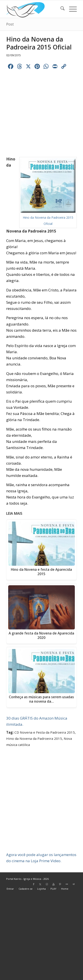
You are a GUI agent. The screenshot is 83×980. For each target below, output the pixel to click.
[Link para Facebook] (34, 884)
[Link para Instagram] (47, 884)
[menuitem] (60, 9)
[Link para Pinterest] (60, 884)
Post (10, 24)
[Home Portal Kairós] (34, 9)
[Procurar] (60, 9)
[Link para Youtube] (54, 884)
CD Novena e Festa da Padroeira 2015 (45, 732)
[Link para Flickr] (67, 884)
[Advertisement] (41, 809)
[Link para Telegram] (73, 884)
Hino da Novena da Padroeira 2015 (34, 738)
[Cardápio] (71, 9)
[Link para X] (40, 884)
